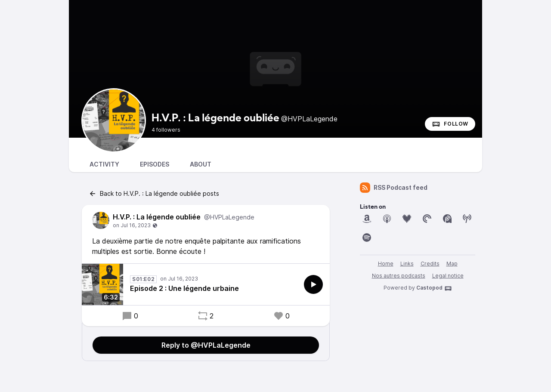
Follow (450, 124)
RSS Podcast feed (394, 188)
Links (407, 264)
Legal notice (448, 276)
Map (452, 264)
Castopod (434, 288)
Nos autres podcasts (399, 276)
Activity (104, 164)
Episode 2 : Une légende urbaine (184, 288)
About (201, 164)
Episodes (155, 164)
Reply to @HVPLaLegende (206, 345)
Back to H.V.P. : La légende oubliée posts (154, 194)
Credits (430, 264)
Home (386, 264)
